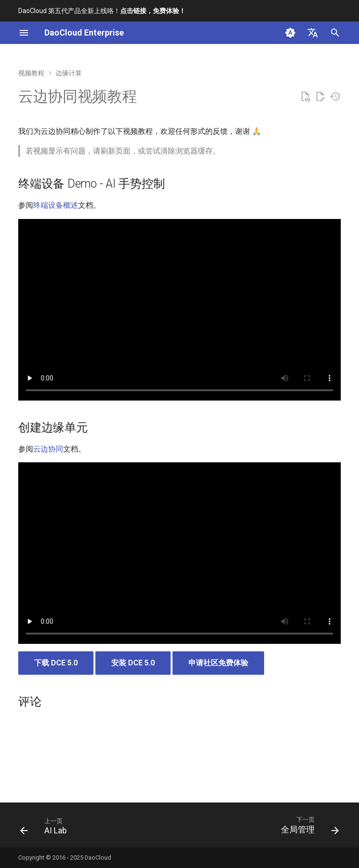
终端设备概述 (56, 205)
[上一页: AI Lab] (45, 828)
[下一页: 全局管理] (308, 828)
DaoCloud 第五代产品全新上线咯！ (102, 11)
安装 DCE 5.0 (133, 663)
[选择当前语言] (313, 33)
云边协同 (48, 449)
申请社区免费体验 (218, 663)
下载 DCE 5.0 (56, 663)
